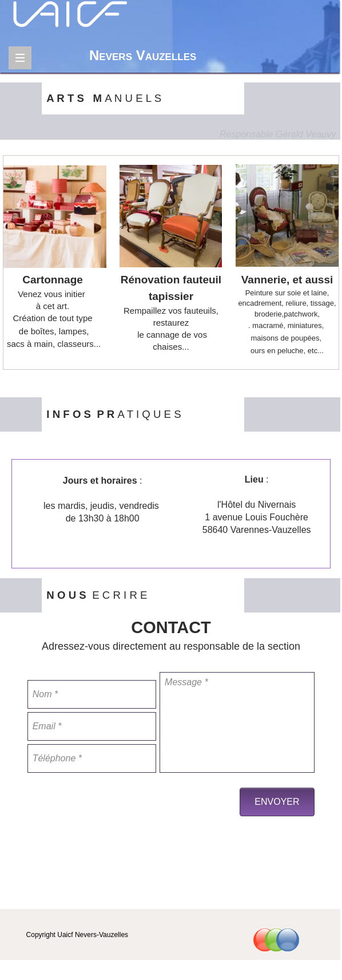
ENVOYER (277, 802)
